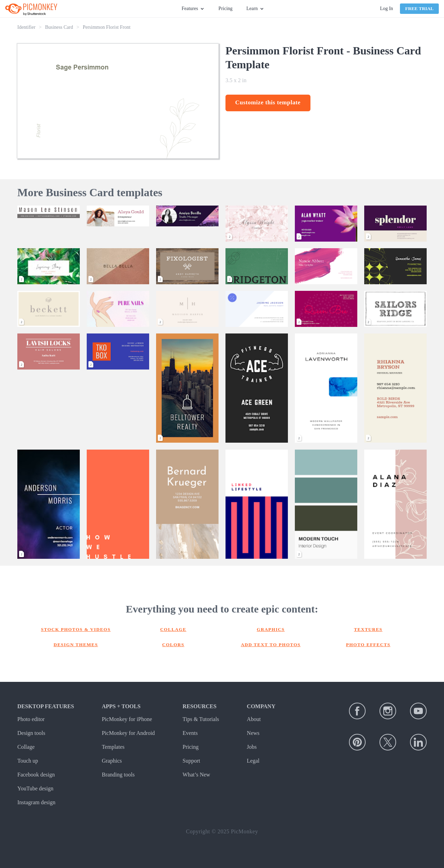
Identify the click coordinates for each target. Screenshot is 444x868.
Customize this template (268, 102)
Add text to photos (271, 645)
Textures (368, 629)
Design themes (76, 645)
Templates (113, 747)
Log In (386, 8)
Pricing (225, 8)
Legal (253, 761)
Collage (173, 629)
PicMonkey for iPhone (127, 719)
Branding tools (118, 775)
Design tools (31, 733)
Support (191, 761)
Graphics (271, 629)
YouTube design (35, 788)
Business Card (59, 27)
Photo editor (31, 719)
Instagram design (36, 802)
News (253, 733)
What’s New (196, 775)
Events (190, 733)
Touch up (28, 761)
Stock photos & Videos (76, 629)
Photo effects (368, 645)
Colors (173, 645)
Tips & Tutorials (201, 719)
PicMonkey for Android (128, 733)
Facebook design (36, 775)
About (254, 719)
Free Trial (419, 8)
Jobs (252, 747)
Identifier (26, 27)
